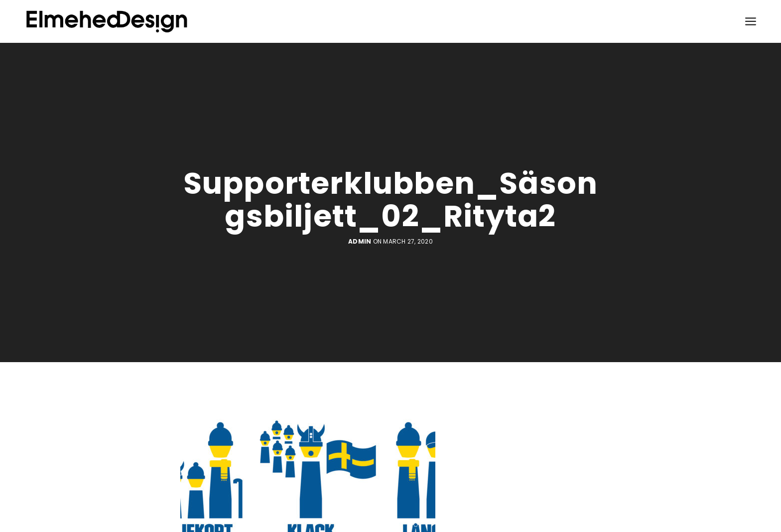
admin (360, 242)
